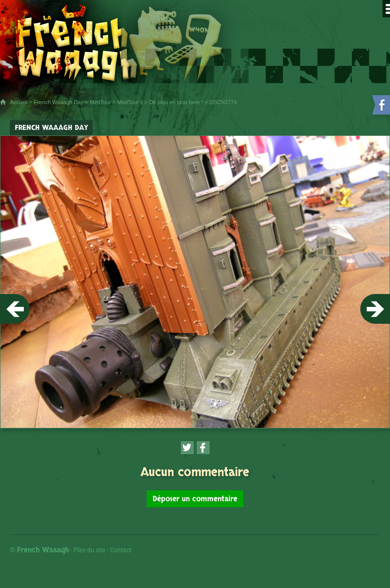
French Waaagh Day (58, 102)
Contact (121, 550)
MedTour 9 (130, 102)
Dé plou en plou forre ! (176, 102)
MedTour (100, 102)
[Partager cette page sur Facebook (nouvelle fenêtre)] (203, 448)
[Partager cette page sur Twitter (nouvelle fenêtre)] (187, 448)
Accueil (19, 102)
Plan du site (89, 550)
